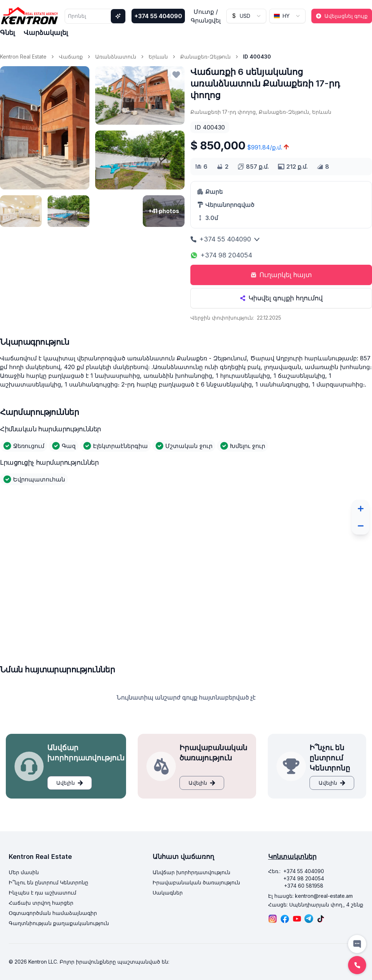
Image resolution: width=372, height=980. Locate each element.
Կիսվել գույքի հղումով (281, 298)
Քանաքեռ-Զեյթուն (205, 57)
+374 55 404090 (158, 16)
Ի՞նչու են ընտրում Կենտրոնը (48, 882)
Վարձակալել (46, 33)
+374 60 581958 (304, 886)
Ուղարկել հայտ (281, 275)
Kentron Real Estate (23, 57)
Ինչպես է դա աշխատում (43, 893)
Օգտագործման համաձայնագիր (53, 913)
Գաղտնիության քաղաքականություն (59, 923)
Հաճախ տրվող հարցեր (41, 903)
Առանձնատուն (116, 57)
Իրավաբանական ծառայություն (196, 882)
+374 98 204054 (221, 255)
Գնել (7, 33)
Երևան (158, 57)
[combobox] (246, 16)
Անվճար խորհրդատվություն (191, 872)
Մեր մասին (24, 872)
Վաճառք (71, 57)
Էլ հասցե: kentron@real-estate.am (310, 896)
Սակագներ (168, 893)
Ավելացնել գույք (342, 16)
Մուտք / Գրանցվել (206, 16)
